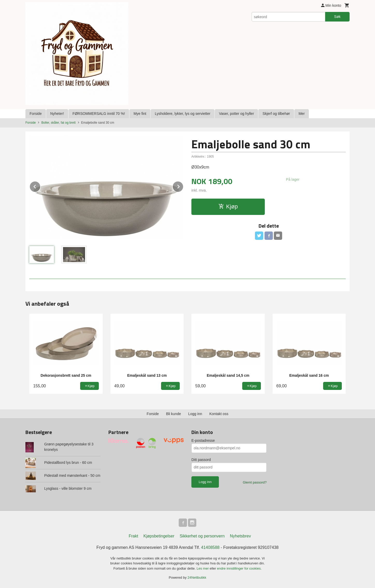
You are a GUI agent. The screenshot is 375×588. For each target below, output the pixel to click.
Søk (337, 17)
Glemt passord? (255, 482)
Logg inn (195, 414)
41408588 (210, 547)
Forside (36, 114)
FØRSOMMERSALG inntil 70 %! (99, 114)
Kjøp (228, 206)
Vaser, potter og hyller (236, 114)
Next (183, 186)
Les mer (203, 568)
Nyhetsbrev (241, 536)
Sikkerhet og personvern (202, 536)
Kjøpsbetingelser (159, 536)
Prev (40, 186)
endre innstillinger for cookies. (239, 568)
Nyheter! (57, 114)
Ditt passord (201, 460)
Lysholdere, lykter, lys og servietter (183, 114)
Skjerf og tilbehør (276, 114)
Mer (302, 114)
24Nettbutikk (197, 577)
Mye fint (140, 114)
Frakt (133, 536)
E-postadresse (203, 440)
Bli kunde (173, 414)
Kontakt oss (219, 414)
